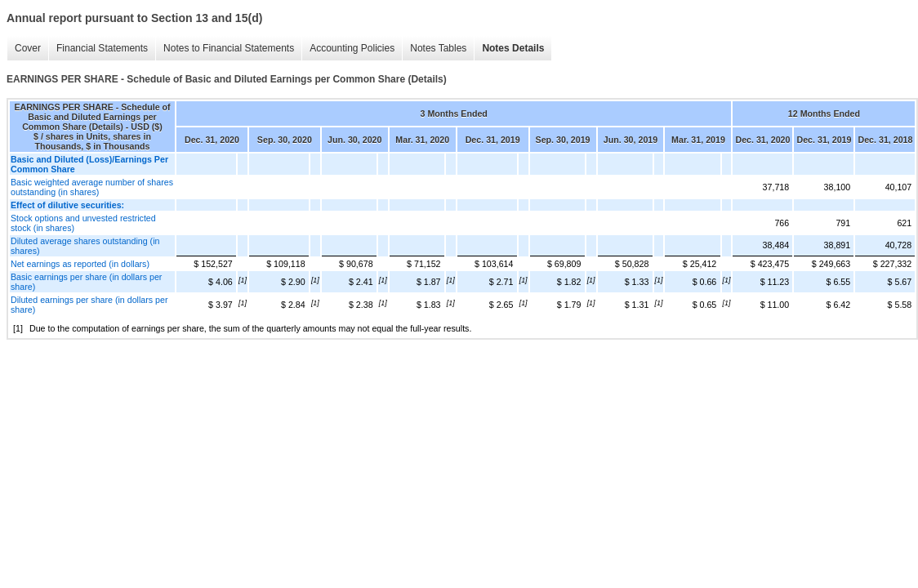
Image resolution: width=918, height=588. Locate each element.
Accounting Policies (352, 48)
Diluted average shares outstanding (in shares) (85, 246)
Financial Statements (102, 48)
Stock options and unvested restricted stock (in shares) (83, 223)
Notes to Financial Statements (229, 48)
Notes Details (513, 48)
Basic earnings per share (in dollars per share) (86, 282)
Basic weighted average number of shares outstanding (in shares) (92, 187)
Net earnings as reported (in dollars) (80, 264)
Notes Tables (438, 48)
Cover (28, 48)
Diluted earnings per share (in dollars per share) (89, 305)
